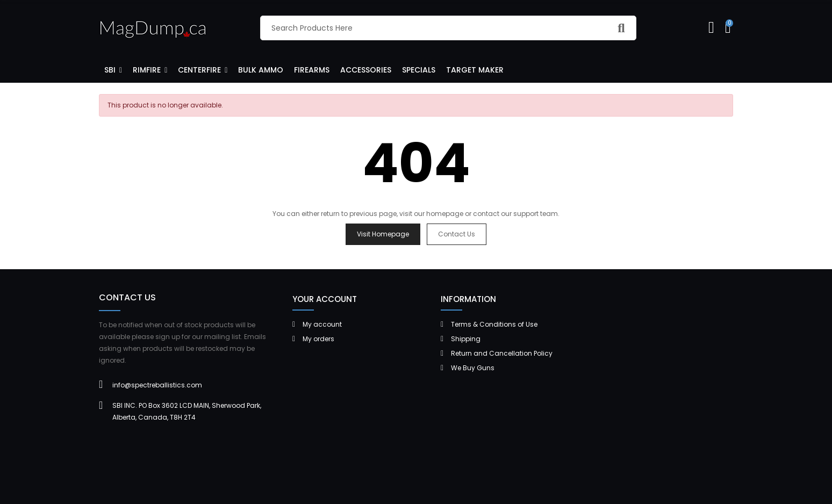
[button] (113, 69)
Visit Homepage (383, 234)
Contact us (457, 234)
